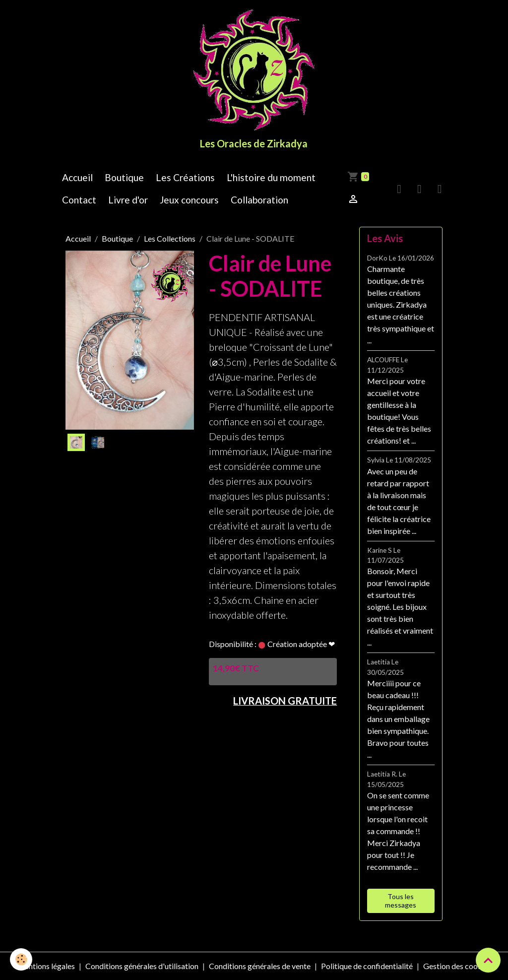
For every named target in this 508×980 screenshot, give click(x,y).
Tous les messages (401, 901)
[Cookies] (21, 959)
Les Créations (185, 177)
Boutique (124, 177)
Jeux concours (189, 200)
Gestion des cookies (457, 966)
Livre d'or (128, 200)
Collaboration (259, 200)
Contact (79, 200)
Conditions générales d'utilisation (142, 966)
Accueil (77, 177)
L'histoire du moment (271, 177)
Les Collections (170, 238)
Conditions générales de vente (260, 966)
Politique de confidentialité (367, 966)
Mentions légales (46, 966)
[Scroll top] (488, 960)
